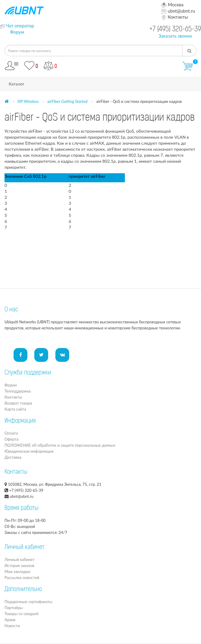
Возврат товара (18, 403)
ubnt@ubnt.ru (178, 11)
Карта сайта (15, 409)
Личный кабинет (20, 559)
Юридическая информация (29, 451)
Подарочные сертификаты (28, 602)
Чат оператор (20, 26)
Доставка (13, 457)
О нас (11, 310)
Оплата (11, 433)
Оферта (11, 439)
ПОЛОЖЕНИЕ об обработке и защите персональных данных (60, 445)
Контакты (175, 17)
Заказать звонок (175, 36)
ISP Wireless (28, 101)
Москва (172, 5)
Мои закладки (17, 572)
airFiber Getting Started (67, 101)
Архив (10, 620)
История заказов (19, 565)
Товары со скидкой (22, 614)
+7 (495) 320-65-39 (175, 30)
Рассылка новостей (22, 578)
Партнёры (14, 608)
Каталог (17, 84)
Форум (17, 32)
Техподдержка (18, 391)
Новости (12, 626)
